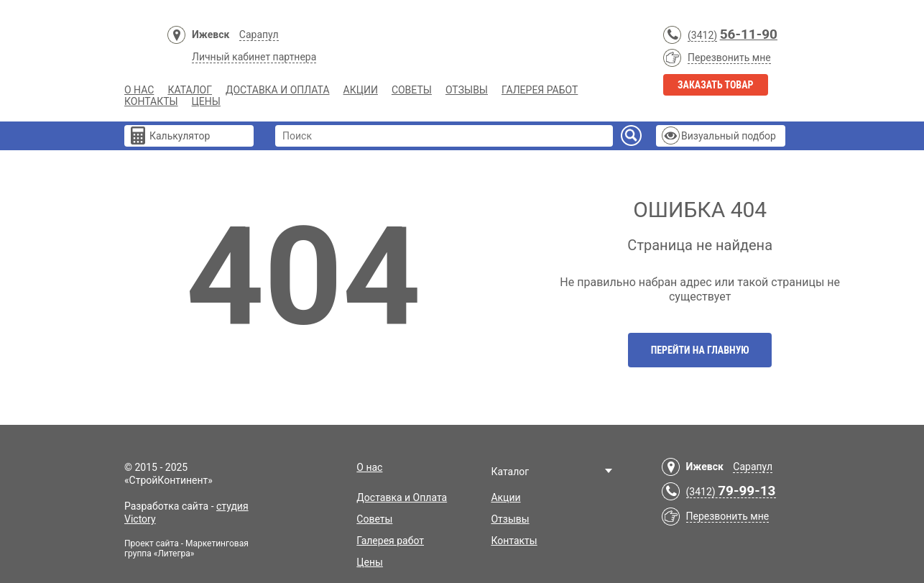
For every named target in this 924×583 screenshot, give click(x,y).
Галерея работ (540, 90)
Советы (412, 90)
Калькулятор (180, 136)
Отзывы (467, 90)
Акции (361, 90)
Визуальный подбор (729, 136)
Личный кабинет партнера (254, 57)
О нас (139, 90)
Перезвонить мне (729, 58)
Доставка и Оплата (278, 90)
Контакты (151, 101)
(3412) (702, 35)
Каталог (190, 90)
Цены (206, 101)
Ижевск (211, 35)
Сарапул (259, 35)
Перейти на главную (700, 350)
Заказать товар (716, 85)
